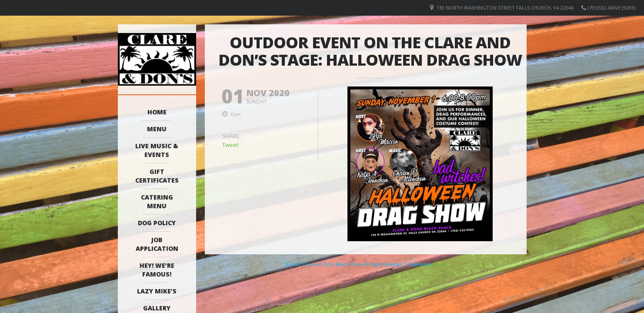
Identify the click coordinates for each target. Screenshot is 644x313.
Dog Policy (157, 223)
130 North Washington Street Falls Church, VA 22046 (505, 8)
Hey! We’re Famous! (157, 270)
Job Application (157, 244)
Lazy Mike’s (157, 291)
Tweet (230, 145)
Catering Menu (157, 201)
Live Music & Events (157, 150)
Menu (157, 129)
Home (157, 112)
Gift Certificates (157, 176)
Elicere (439, 264)
